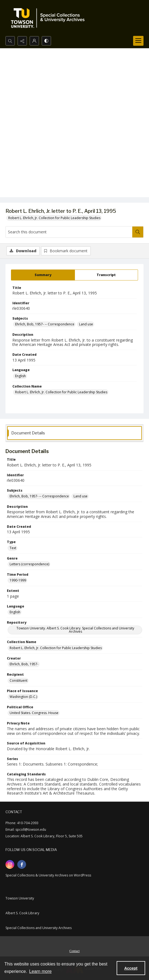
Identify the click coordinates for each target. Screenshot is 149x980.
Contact (74, 951)
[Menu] (138, 41)
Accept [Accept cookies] (131, 968)
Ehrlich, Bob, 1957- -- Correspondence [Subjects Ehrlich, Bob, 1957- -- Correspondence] (45, 324)
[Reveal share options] (22, 41)
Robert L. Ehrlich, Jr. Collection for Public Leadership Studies (54, 218)
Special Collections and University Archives (39, 928)
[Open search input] (10, 41)
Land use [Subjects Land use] (86, 324)
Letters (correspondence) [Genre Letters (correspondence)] (29, 564)
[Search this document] (69, 232)
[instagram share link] (10, 864)
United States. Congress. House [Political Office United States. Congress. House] (34, 713)
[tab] (43, 275)
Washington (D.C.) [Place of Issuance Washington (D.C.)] (23, 697)
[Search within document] (138, 232)
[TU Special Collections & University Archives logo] (49, 18)
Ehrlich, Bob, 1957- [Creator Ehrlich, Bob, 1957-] (24, 664)
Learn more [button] (40, 971)
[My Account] (34, 41)
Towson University (20, 898)
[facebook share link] (22, 864)
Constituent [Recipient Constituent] (19, 680)
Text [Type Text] (13, 548)
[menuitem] (74, 950)
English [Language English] (20, 376)
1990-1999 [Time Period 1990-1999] (18, 580)
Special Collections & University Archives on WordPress (48, 875)
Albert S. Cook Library (22, 913)
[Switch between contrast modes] (46, 41)
